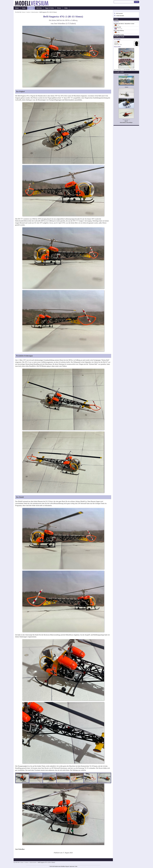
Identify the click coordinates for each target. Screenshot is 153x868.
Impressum (72, 866)
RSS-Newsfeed (119, 13)
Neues (24, 8)
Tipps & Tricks (49, 8)
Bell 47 (126, 121)
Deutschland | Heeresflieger (126, 122)
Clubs (66, 8)
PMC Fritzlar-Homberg (119, 31)
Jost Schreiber (127, 70)
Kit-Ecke (39, 8)
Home (17, 8)
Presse (59, 8)
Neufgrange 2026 (117, 27)
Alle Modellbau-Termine (119, 35)
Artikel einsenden (120, 16)
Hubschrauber (35, 12)
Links (76, 866)
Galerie (31, 8)
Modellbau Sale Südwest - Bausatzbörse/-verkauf (124, 24)
